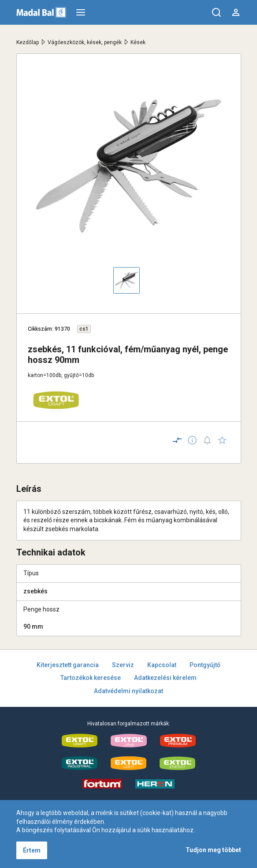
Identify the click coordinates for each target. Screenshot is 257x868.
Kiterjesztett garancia (68, 665)
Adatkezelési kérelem (165, 678)
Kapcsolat (162, 665)
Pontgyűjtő (205, 665)
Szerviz (123, 665)
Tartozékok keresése (91, 678)
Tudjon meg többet (213, 850)
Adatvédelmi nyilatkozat (128, 691)
